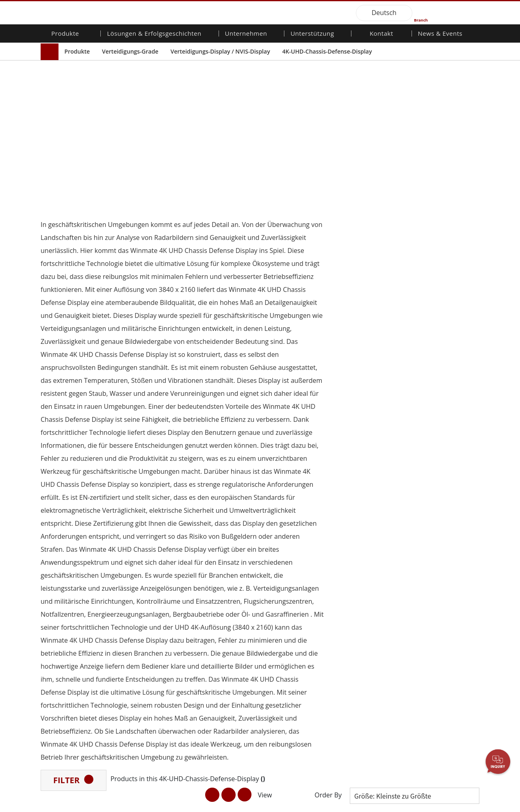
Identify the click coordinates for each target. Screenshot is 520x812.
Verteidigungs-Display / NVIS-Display (220, 51)
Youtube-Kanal (431, 593)
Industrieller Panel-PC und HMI (74, 581)
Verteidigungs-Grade (130, 51)
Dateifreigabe (284, 593)
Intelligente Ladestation (150, 758)
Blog (418, 631)
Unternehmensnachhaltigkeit (224, 570)
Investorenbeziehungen (223, 563)
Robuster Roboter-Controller (70, 647)
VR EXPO (424, 601)
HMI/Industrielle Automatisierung (141, 598)
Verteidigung (136, 676)
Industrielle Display (71, 570)
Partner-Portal (285, 578)
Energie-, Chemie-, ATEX (150, 587)
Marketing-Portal (288, 585)
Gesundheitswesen (145, 706)
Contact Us (55, 806)
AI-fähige (131, 579)
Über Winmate (212, 555)
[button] (249, 510)
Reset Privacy (139, 806)
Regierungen (136, 736)
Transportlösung (141, 617)
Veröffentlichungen (437, 578)
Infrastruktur (136, 684)
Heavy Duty (135, 743)
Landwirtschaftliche (145, 609)
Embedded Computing (76, 614)
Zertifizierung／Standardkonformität (439, 612)
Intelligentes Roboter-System (148, 695)
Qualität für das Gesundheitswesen (71, 625)
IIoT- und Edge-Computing (140, 658)
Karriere (204, 578)
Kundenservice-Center (295, 570)
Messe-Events (430, 585)
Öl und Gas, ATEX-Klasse (69, 661)
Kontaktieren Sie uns (366, 555)
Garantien (279, 555)
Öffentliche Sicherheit (148, 646)
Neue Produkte (432, 555)
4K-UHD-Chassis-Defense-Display (327, 51)
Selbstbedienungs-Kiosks (144, 725)
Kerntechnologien (435, 623)
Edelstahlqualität (68, 680)
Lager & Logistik (140, 668)
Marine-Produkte (68, 636)
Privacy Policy (96, 806)
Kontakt (381, 34)
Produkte (77, 51)
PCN (418, 570)
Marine (129, 639)
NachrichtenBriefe (436, 563)
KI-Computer (63, 672)
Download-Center (289, 563)
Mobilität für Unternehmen (65, 558)
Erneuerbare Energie (147, 713)
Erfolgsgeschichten (144, 766)
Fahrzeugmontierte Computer (71, 603)
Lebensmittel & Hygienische (140, 628)
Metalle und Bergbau (147, 751)
